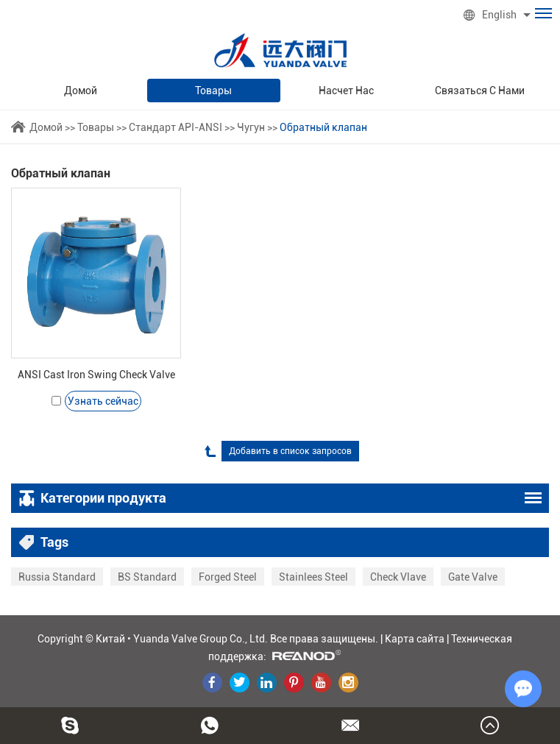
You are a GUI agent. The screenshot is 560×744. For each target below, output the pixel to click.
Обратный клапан (323, 127)
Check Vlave (398, 577)
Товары (213, 91)
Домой (81, 91)
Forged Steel (228, 577)
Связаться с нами (480, 91)
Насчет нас (346, 91)
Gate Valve (473, 577)
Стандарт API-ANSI (176, 127)
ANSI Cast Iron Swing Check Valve (96, 375)
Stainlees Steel (313, 577)
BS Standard (147, 577)
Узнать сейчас (103, 401)
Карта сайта (415, 639)
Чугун (251, 127)
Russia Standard (57, 577)
